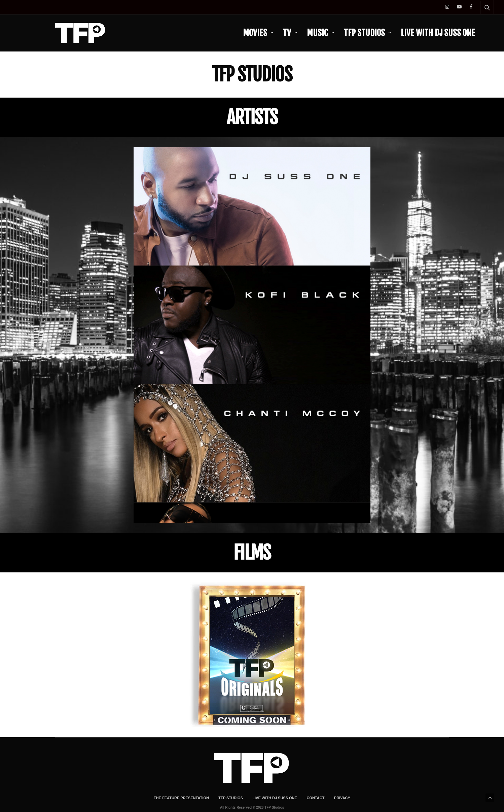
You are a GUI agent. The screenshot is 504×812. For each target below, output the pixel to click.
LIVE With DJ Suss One (438, 33)
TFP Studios (364, 33)
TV (287, 33)
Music (317, 33)
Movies (255, 33)
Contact (315, 779)
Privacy (342, 779)
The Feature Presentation (181, 779)
